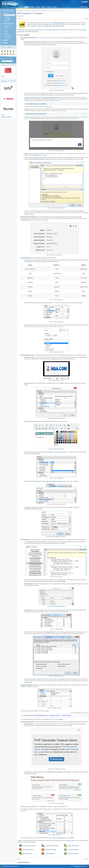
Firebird (33, 11)
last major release (51, 30)
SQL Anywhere (55, 26)
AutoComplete (46, 481)
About (6, 13)
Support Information (8, 24)
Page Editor (79, 303)
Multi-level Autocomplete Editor (32, 507)
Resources (49, 7)
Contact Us (77, 866)
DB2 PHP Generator (27, 853)
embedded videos (61, 838)
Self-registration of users (30, 41)
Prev (20, 18)
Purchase (38, 7)
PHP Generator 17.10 (59, 23)
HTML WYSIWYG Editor (30, 421)
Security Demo (21, 31)
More (3, 76)
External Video (28, 357)
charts (53, 838)
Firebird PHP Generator (41, 11)
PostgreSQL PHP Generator (52, 846)
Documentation (8, 26)
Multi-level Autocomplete (57, 481)
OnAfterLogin (27, 109)
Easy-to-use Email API (26, 685)
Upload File (50, 452)
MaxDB (63, 26)
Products (26, 7)
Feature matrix (7, 37)
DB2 (50, 26)
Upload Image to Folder (60, 452)
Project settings (48, 809)
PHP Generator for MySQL (29, 846)
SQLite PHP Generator (73, 850)
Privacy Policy (84, 866)
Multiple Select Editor (29, 383)
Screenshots (7, 17)
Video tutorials (8, 19)
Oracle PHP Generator (28, 850)
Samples (6, 32)
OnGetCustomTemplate (79, 93)
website (29, 774)
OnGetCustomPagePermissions (32, 97)
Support (43, 7)
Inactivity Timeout (34, 117)
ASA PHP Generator (50, 853)
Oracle (39, 26)
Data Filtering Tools (26, 258)
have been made (70, 841)
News (22, 7)
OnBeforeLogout (28, 154)
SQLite (42, 26)
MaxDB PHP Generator (73, 853)
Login (81, 7)
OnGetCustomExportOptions (28, 807)
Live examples (60, 719)
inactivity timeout (37, 155)
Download (32, 7)
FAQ (5, 30)
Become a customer (6, 117)
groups (35, 774)
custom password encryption (37, 158)
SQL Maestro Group (22, 11)
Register (86, 7)
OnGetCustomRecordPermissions (50, 97)
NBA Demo (30, 31)
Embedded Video (55, 359)
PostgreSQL (34, 26)
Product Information (8, 11)
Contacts (55, 7)
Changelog (7, 21)
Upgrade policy (8, 36)
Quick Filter (27, 325)
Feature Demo (83, 30)
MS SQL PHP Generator (73, 846)
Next (86, 18)
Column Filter (27, 260)
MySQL (78, 24)
